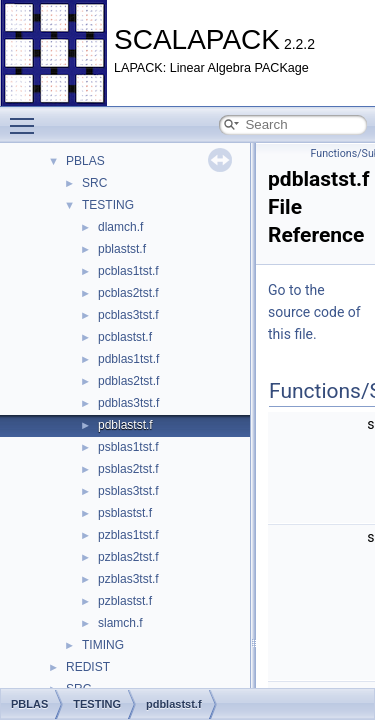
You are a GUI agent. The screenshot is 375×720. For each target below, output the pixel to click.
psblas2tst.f (128, 469)
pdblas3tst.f (128, 403)
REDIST (88, 667)
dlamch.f (120, 227)
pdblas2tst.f (128, 381)
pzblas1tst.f (128, 535)
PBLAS (85, 161)
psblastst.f (125, 513)
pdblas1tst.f (128, 359)
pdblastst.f (125, 425)
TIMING (103, 645)
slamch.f (120, 623)
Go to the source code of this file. (314, 312)
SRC (94, 183)
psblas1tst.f (128, 447)
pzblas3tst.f (128, 579)
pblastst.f (122, 249)
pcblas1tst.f (128, 271)
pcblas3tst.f (128, 315)
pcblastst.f (125, 337)
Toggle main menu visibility (27, 117)
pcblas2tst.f (128, 293)
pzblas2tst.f (128, 557)
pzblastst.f (125, 601)
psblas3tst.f (128, 491)
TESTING (108, 205)
